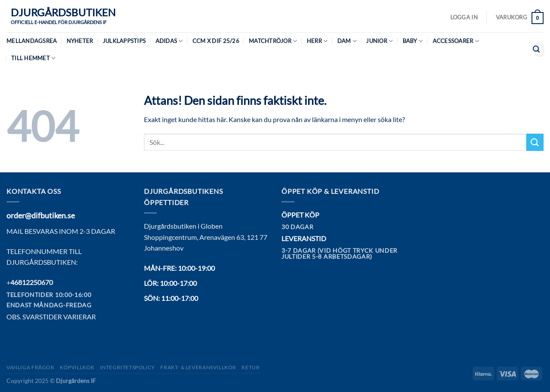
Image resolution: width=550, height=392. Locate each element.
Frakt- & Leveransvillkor (198, 367)
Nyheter (80, 41)
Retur (251, 367)
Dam (347, 41)
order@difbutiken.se (41, 215)
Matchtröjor (273, 41)
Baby (413, 41)
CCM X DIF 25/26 (216, 41)
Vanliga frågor (31, 367)
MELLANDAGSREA (32, 41)
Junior (379, 41)
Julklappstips (124, 41)
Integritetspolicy (128, 367)
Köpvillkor (77, 367)
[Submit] (536, 50)
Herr (317, 41)
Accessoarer (456, 41)
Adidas (169, 41)
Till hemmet (33, 58)
